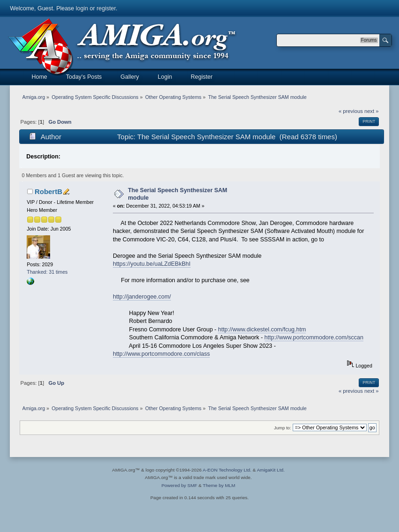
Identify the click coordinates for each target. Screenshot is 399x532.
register (106, 8)
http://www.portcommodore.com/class (161, 354)
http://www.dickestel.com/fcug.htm (262, 330)
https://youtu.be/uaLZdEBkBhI (152, 264)
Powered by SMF (179, 485)
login (82, 8)
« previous (351, 111)
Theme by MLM (219, 485)
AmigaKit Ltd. (270, 470)
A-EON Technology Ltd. (227, 470)
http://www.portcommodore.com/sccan (314, 337)
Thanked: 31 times (47, 272)
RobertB (48, 191)
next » (372, 111)
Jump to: (283, 428)
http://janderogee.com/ (142, 297)
